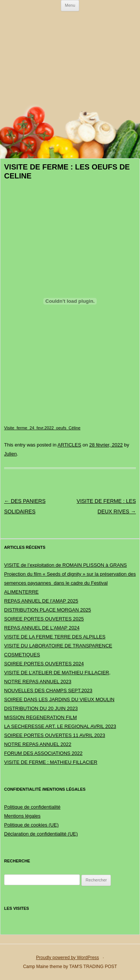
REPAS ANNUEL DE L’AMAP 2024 (42, 628)
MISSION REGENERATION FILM (41, 717)
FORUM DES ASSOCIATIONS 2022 (43, 753)
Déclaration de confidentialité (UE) (41, 834)
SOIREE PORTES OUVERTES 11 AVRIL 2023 (55, 735)
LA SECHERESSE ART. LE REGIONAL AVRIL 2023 (60, 726)
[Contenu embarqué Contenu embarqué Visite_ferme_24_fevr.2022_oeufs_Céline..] (70, 301)
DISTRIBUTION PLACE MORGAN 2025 (48, 610)
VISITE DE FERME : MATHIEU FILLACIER (51, 762)
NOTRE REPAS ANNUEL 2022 (38, 744)
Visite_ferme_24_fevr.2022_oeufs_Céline (42, 428)
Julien (10, 454)
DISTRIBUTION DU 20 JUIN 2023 (41, 708)
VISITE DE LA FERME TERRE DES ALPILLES (55, 637)
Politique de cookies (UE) (31, 825)
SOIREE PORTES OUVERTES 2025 (44, 619)
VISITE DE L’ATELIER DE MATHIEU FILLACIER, (57, 673)
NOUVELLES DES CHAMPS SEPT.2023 (48, 690)
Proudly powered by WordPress (68, 958)
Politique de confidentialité (32, 807)
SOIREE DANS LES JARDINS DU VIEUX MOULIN (59, 699)
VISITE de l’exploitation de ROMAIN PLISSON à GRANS (66, 565)
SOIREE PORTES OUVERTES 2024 (44, 664)
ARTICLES (69, 445)
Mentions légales (22, 816)
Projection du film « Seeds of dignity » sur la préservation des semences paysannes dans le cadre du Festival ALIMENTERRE (70, 583)
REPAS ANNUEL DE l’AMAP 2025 (41, 601)
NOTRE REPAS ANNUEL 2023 (38, 682)
